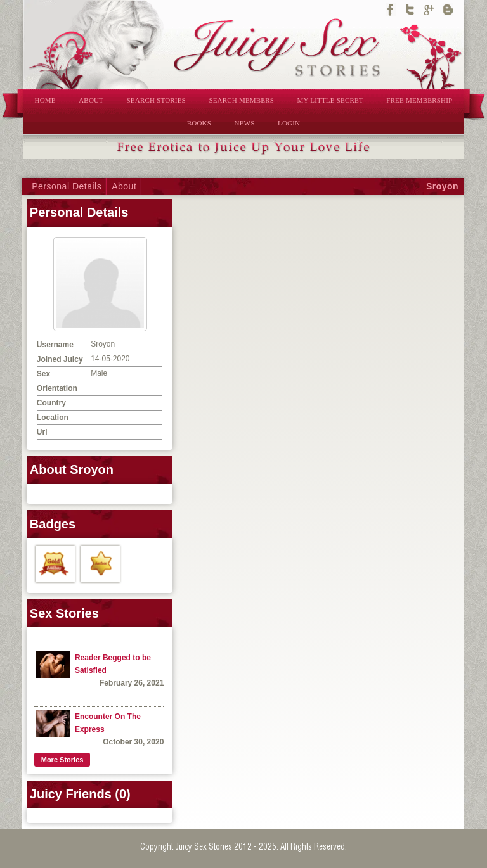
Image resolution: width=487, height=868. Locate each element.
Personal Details (67, 186)
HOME (45, 100)
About (124, 186)
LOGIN (289, 123)
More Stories (62, 760)
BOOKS (199, 123)
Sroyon (442, 186)
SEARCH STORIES (156, 100)
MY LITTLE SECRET (330, 100)
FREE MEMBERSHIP (419, 100)
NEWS (245, 123)
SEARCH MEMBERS (241, 100)
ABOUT (91, 100)
